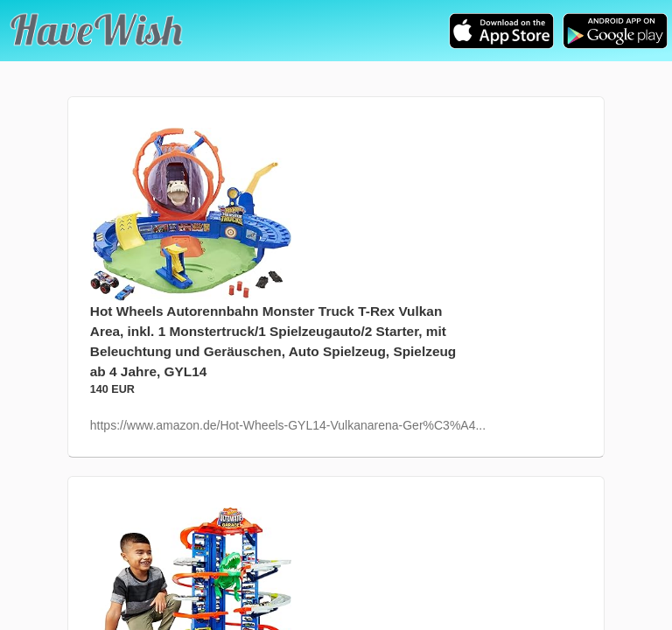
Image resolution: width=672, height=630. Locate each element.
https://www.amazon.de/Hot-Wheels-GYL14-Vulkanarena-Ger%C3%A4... (288, 425)
